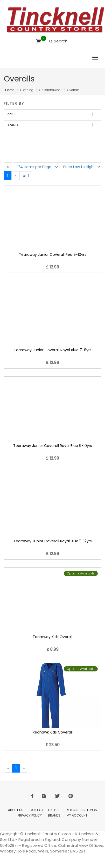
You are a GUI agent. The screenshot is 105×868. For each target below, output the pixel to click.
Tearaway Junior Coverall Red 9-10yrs (53, 255)
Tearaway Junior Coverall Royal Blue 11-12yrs (53, 541)
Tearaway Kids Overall (52, 637)
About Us (16, 810)
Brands (54, 815)
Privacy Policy (30, 815)
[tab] (52, 114)
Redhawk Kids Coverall (53, 732)
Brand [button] (12, 125)
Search (58, 41)
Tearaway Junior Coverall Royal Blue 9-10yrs (53, 446)
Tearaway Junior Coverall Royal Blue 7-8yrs (53, 350)
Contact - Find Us (45, 810)
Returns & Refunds (81, 810)
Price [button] (12, 114)
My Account (77, 815)
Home (10, 90)
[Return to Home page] (56, 20)
